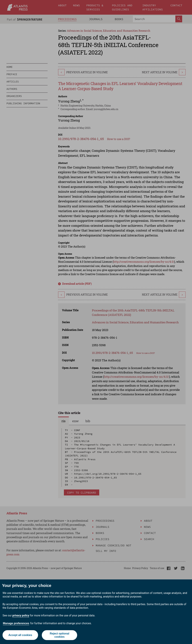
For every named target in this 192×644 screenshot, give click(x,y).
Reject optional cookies (60, 635)
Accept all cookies (20, 635)
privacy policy (21, 615)
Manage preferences (16, 623)
